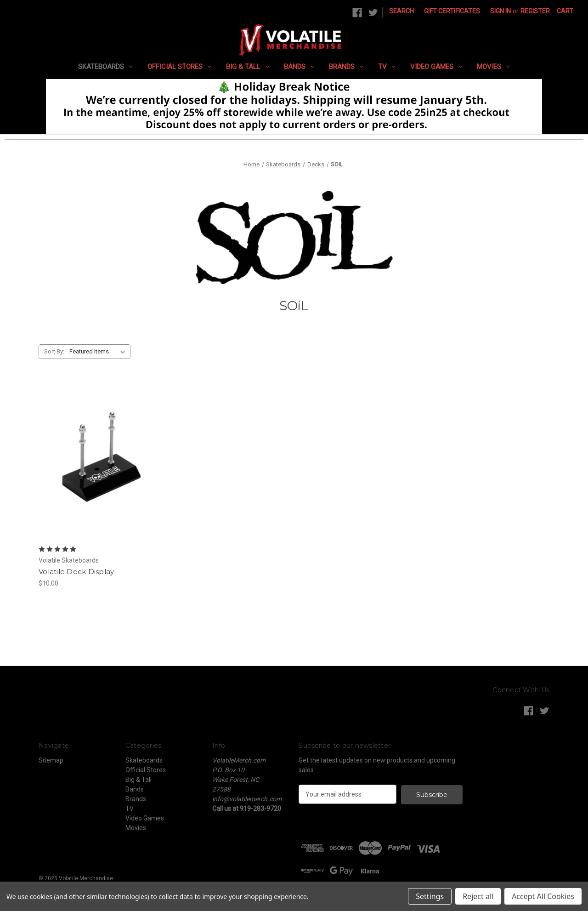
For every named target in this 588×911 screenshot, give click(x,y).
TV (387, 67)
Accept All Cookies (543, 896)
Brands (346, 67)
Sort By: (54, 351)
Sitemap (51, 760)
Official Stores (179, 67)
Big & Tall (248, 67)
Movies (493, 67)
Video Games (436, 67)
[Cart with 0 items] (565, 11)
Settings (430, 896)
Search (401, 11)
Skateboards (105, 67)
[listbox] (99, 352)
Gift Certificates (452, 11)
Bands (299, 67)
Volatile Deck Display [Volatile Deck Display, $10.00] (76, 572)
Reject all (478, 896)
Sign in (500, 11)
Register (535, 11)
